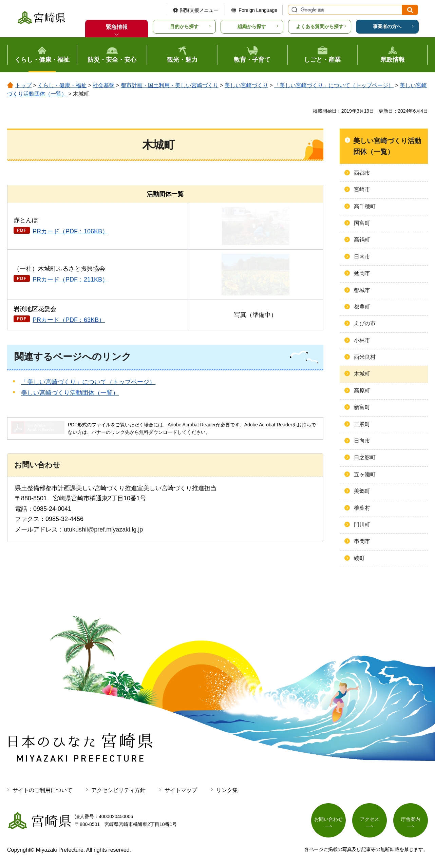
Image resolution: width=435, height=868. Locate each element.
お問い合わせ (328, 819)
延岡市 (362, 273)
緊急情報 (117, 27)
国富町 (362, 223)
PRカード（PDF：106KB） (70, 231)
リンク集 (227, 790)
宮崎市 (362, 189)
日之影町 (365, 457)
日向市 (362, 441)
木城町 (362, 374)
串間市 (362, 541)
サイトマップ (181, 790)
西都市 (362, 173)
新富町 (362, 407)
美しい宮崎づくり (246, 85)
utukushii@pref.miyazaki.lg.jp (103, 529)
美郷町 (362, 491)
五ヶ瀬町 (365, 474)
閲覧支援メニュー (199, 10)
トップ (23, 85)
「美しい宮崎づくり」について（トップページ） (334, 85)
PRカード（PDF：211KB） (70, 279)
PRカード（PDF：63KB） (69, 320)
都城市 (362, 290)
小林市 (362, 340)
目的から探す (184, 26)
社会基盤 (103, 85)
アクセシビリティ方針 (118, 790)
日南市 (362, 257)
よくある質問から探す (320, 26)
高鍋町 (362, 240)
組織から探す (252, 26)
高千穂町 (365, 206)
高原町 (362, 391)
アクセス (370, 819)
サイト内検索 (294, 10)
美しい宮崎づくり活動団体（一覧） (70, 393)
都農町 (362, 307)
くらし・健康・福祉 (62, 85)
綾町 (359, 558)
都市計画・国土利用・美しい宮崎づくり (170, 85)
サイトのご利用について (42, 790)
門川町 (362, 525)
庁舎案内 (411, 819)
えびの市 (365, 323)
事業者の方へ (387, 26)
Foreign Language (258, 10)
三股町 (362, 424)
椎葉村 (362, 508)
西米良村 (365, 357)
